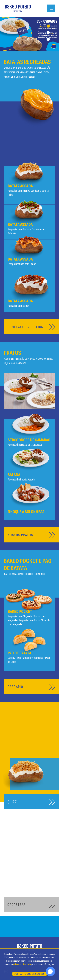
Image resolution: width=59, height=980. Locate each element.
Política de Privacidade (22, 964)
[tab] (48, 26)
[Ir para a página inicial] (18, 8)
